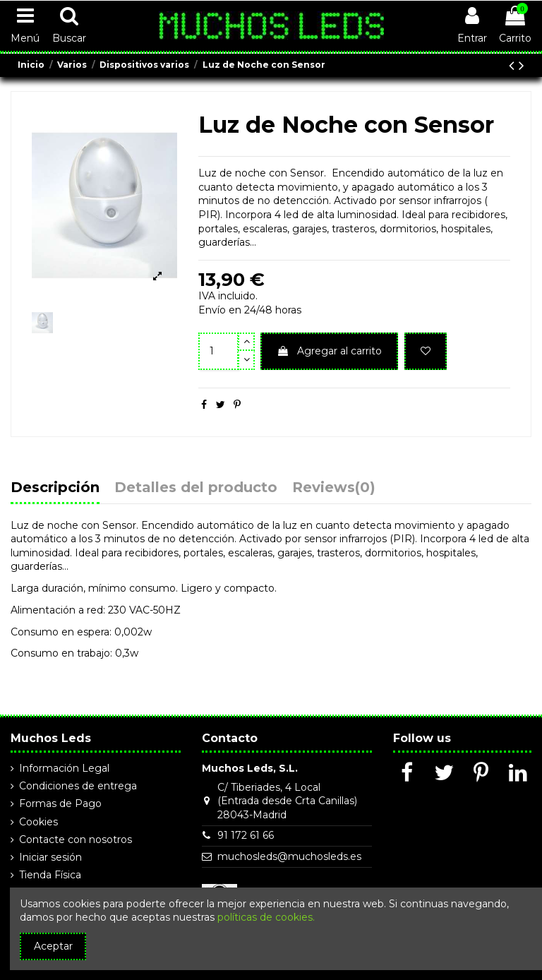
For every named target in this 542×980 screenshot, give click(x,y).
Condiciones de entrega (78, 786)
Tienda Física (50, 875)
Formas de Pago (60, 803)
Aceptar (53, 946)
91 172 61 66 (246, 835)
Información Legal (64, 768)
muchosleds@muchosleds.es (289, 856)
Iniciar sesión (50, 857)
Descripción (55, 488)
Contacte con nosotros (76, 839)
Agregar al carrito (329, 351)
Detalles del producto (196, 488)
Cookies (38, 822)
